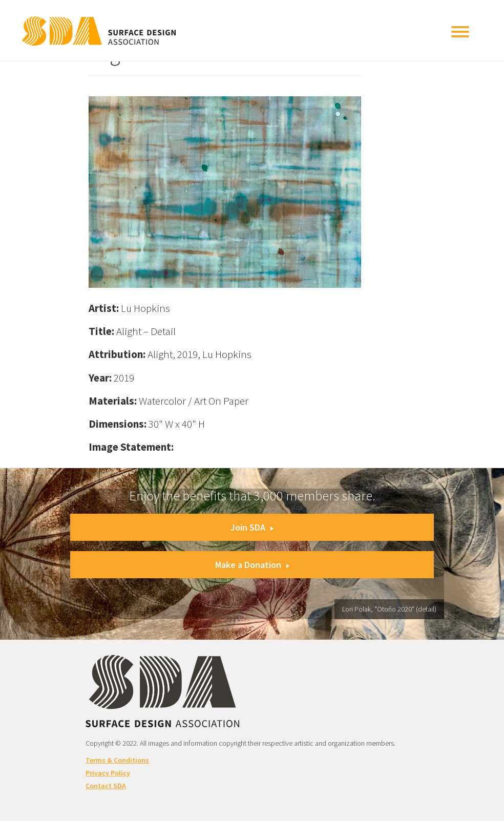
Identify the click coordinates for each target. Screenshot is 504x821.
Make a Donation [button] (252, 565)
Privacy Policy (108, 773)
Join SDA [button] (252, 527)
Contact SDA (106, 786)
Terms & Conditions (117, 760)
